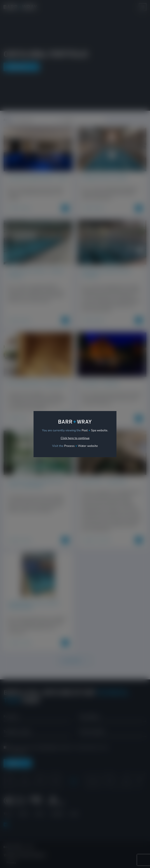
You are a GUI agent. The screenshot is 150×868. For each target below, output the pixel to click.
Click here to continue (75, 438)
